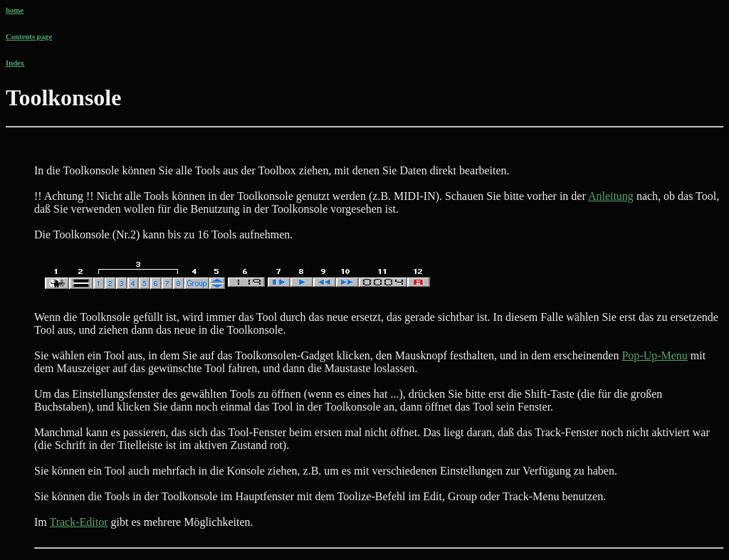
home (15, 10)
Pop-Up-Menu (654, 355)
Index (15, 63)
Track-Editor (78, 522)
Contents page (29, 36)
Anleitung (611, 196)
